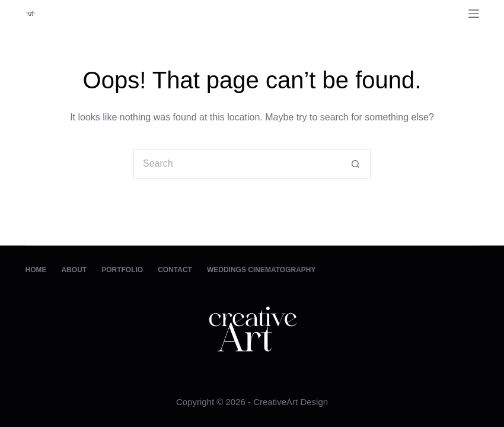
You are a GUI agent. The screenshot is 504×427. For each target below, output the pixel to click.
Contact (175, 270)
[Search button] (356, 164)
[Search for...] (237, 164)
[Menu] (474, 14)
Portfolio (122, 270)
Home (36, 270)
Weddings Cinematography (261, 270)
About (74, 270)
